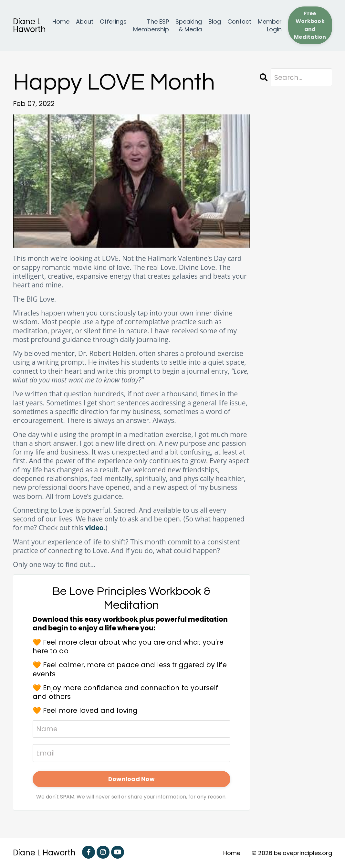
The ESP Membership (151, 25)
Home (61, 22)
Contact (239, 22)
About (85, 22)
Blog (215, 22)
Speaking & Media (189, 25)
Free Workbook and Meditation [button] (310, 25)
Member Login (270, 25)
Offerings (113, 22)
